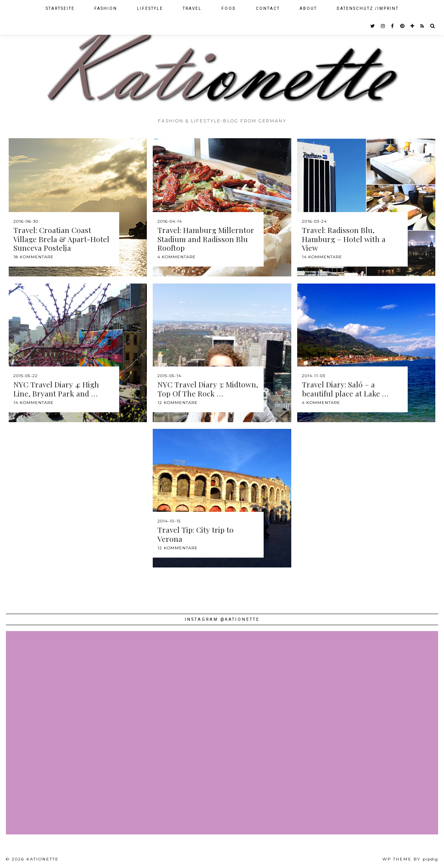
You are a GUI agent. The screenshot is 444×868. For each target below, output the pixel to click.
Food (229, 8)
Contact (268, 8)
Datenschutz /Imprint (368, 8)
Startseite (60, 8)
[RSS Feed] (422, 26)
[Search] (433, 26)
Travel (192, 8)
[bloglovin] (413, 26)
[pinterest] (403, 26)
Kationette (43, 859)
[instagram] (383, 26)
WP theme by (410, 859)
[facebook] (393, 26)
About (308, 8)
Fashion (106, 8)
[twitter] (373, 26)
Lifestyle (150, 8)
